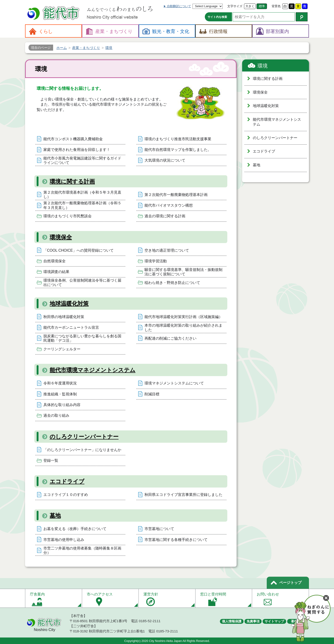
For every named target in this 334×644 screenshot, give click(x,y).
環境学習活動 (156, 261)
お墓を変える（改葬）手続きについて (75, 529)
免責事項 (253, 621)
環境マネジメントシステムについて (174, 383)
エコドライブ (67, 481)
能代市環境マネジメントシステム (93, 370)
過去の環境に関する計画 (165, 216)
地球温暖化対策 (69, 304)
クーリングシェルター (62, 349)
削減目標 (152, 394)
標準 (262, 6)
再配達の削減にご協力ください (170, 338)
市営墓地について (159, 529)
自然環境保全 (55, 261)
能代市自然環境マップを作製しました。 (178, 150)
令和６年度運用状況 (60, 383)
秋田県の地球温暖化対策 (64, 317)
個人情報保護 (232, 621)
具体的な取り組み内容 (62, 405)
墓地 (55, 516)
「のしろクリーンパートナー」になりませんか (82, 450)
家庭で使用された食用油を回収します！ (77, 150)
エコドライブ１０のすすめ (66, 495)
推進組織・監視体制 (60, 394)
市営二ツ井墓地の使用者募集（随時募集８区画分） (82, 550)
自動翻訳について (179, 6)
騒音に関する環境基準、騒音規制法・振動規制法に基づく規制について (183, 272)
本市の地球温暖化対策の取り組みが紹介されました (183, 328)
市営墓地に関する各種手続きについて (176, 540)
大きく (250, 6)
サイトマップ (274, 621)
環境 (263, 66)
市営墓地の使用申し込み (64, 540)
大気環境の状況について (165, 160)
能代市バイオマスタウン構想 (169, 205)
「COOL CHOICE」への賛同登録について (79, 250)
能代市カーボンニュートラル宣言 (71, 327)
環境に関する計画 (72, 181)
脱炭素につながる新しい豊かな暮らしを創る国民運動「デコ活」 (82, 338)
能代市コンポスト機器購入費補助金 (73, 139)
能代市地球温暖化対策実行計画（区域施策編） (183, 317)
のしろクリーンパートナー (84, 437)
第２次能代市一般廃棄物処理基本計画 (176, 195)
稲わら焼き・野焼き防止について (172, 283)
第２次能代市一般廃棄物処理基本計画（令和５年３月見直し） (82, 205)
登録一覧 (51, 460)
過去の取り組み (56, 415)
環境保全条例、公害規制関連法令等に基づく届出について (82, 283)
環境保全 (61, 237)
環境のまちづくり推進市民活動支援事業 (178, 139)
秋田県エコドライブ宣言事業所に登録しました (183, 495)
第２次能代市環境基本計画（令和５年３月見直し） (82, 195)
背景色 (276, 6)
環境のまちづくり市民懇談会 (67, 216)
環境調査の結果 (56, 272)
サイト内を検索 (217, 17)
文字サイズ (235, 6)
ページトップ (290, 583)
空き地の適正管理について (167, 250)
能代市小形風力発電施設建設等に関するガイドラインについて (82, 160)
